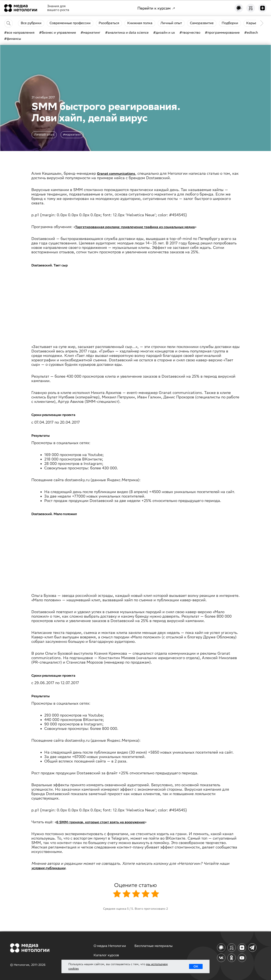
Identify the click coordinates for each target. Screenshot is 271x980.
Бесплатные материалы (153, 946)
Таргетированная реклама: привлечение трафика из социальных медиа (135, 227)
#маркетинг (72, 135)
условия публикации (48, 868)
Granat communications (116, 174)
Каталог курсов (106, 955)
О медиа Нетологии (110, 946)
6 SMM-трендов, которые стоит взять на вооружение (101, 822)
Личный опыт (44, 135)
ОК (196, 966)
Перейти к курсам (156, 8)
